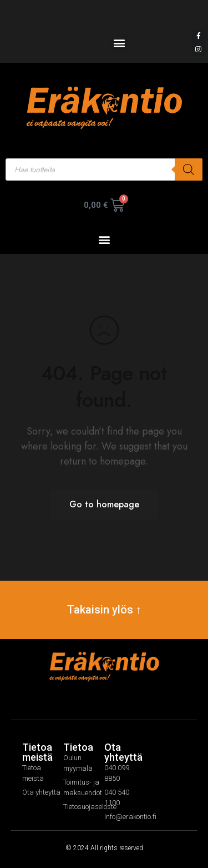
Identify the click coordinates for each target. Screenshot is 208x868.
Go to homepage (104, 504)
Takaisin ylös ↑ (104, 610)
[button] (119, 43)
